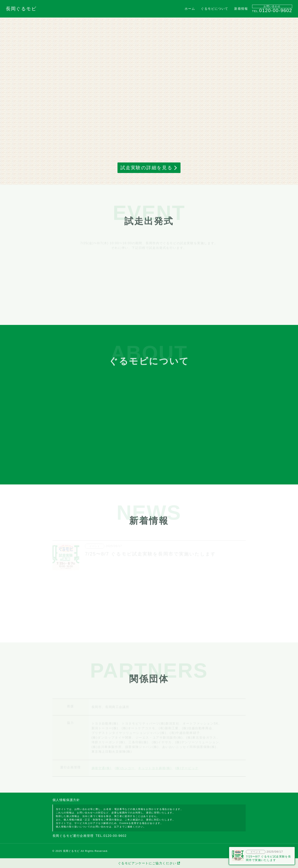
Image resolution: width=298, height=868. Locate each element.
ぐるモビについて (215, 9)
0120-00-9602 (276, 11)
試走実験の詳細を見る (146, 168)
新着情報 (241, 9)
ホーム (190, 9)
